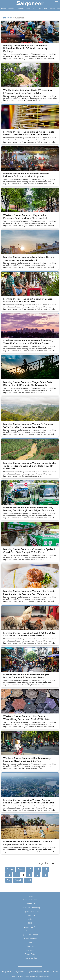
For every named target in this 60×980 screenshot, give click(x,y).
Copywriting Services (30, 911)
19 (9, 880)
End (28, 880)
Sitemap (30, 946)
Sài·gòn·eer (19, 971)
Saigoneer (6, 971)
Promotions (30, 931)
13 (9, 875)
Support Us (30, 904)
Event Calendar (30, 939)
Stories (7, 18)
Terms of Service (30, 958)
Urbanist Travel (51, 971)
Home (30, 896)
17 (37, 875)
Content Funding (30, 900)
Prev (21, 869)
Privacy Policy (30, 954)
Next (18, 880)
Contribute (30, 915)
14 (17, 875)
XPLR (30, 923)
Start (10, 869)
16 (29, 875)
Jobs (30, 919)
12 (46, 869)
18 (45, 875)
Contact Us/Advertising (30, 908)
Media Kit (30, 950)
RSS (30, 943)
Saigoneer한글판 (34, 971)
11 (38, 869)
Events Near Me (30, 927)
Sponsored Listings (30, 935)
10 (30, 869)
